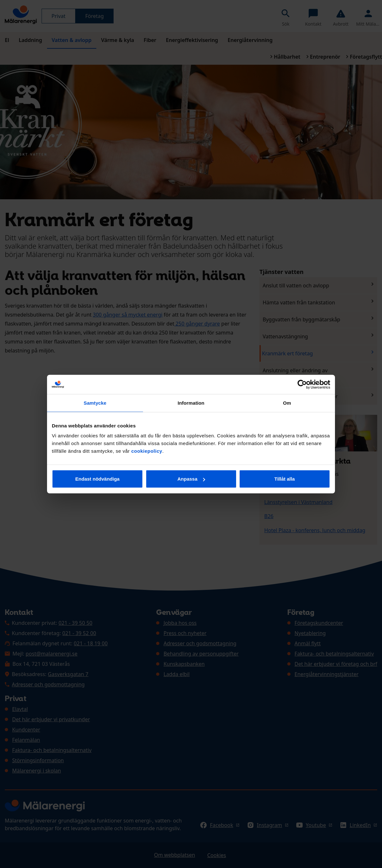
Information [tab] (191, 403)
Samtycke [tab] (95, 403)
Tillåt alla (285, 479)
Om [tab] (287, 403)
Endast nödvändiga (97, 479)
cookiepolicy (147, 451)
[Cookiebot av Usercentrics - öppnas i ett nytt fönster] (302, 384)
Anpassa (191, 479)
